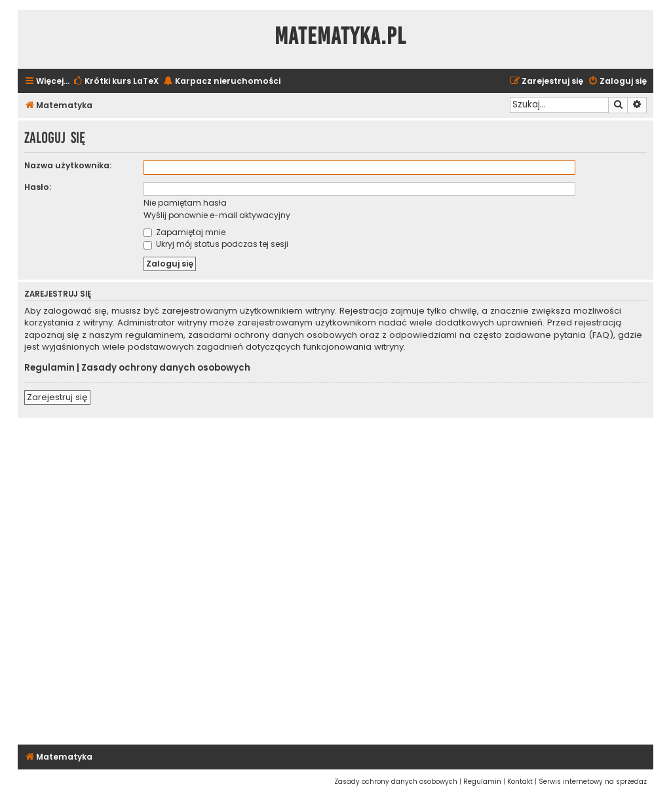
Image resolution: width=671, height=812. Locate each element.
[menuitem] (116, 82)
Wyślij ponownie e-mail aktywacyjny (217, 215)
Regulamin (49, 368)
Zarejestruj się (57, 397)
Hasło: (38, 187)
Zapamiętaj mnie (184, 232)
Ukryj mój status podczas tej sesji (216, 244)
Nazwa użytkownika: (68, 165)
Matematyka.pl (340, 36)
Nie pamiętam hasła (185, 203)
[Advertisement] (335, 579)
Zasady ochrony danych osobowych (166, 368)
